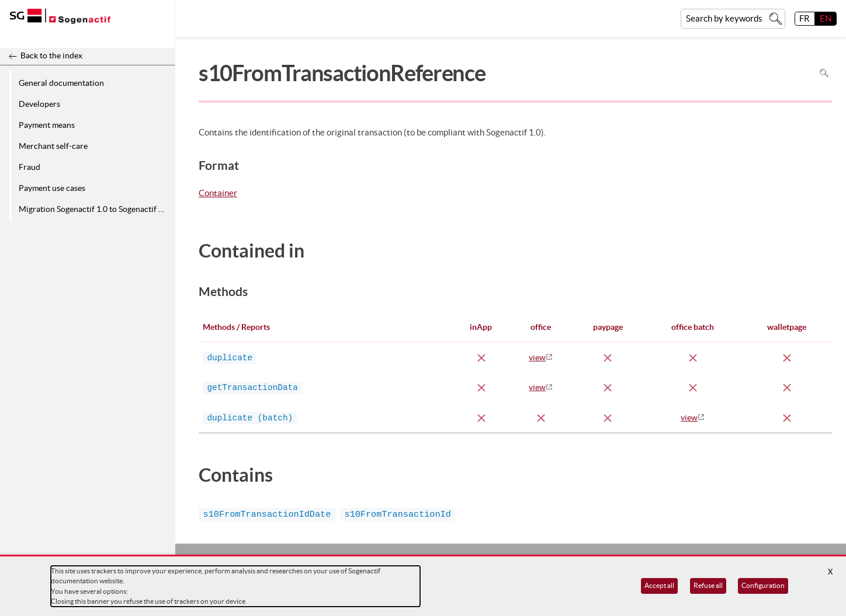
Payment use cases (52, 188)
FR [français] (805, 18)
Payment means (47, 125)
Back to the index (51, 55)
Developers (39, 104)
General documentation (61, 83)
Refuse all (708, 585)
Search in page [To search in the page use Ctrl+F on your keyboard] (824, 73)
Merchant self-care (53, 146)
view (537, 357)
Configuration (763, 585)
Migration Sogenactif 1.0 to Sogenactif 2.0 (94, 209)
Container (218, 194)
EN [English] (826, 18)
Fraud (30, 167)
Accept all (659, 585)
